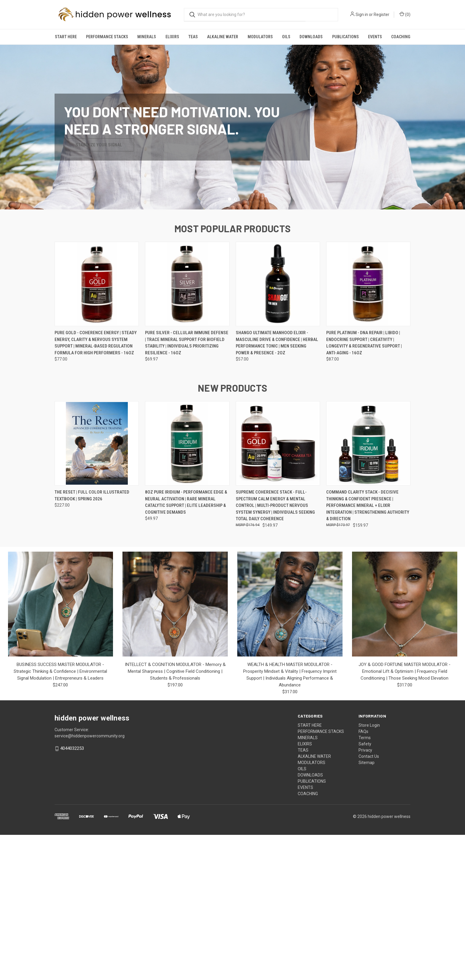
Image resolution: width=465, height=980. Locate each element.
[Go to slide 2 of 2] (235, 344)
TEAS (193, 37)
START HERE (66, 37)
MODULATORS (260, 37)
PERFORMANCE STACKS (107, 37)
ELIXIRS (172, 37)
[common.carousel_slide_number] (232, 200)
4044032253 (72, 893)
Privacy (365, 895)
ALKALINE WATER (223, 37)
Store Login (369, 870)
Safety (365, 889)
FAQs (363, 877)
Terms (365, 883)
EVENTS (375, 37)
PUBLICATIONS (345, 37)
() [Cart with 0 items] (405, 14)
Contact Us (369, 901)
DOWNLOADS (311, 37)
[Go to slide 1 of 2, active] (230, 344)
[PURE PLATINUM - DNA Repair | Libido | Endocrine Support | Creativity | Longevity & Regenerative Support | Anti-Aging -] (368, 429)
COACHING (401, 37)
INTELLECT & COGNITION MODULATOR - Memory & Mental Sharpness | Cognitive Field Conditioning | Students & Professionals (175, 816)
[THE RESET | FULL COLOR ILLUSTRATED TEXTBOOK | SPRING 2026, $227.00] (97, 588)
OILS (286, 37)
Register (382, 15)
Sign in (362, 15)
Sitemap (367, 908)
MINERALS (147, 37)
